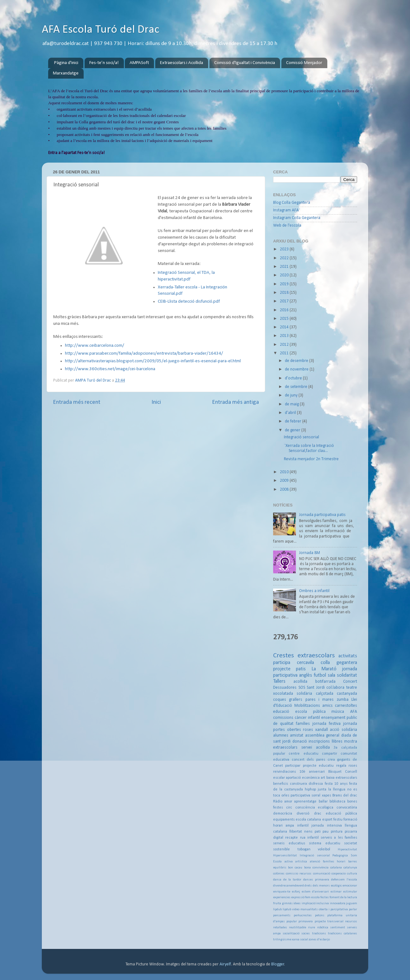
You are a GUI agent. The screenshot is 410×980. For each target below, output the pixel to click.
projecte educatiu (318, 766)
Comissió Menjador (304, 63)
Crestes (284, 656)
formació (350, 820)
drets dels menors (317, 886)
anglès (306, 675)
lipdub (277, 909)
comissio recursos (299, 874)
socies (306, 934)
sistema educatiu (325, 843)
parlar (353, 909)
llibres (337, 741)
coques (280, 700)
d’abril (291, 413)
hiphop (310, 790)
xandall (322, 730)
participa (282, 663)
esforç (296, 892)
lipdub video (291, 909)
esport (327, 820)
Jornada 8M (310, 553)
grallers (296, 700)
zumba (343, 700)
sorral (316, 796)
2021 (285, 267)
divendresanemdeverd (288, 886)
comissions (283, 718)
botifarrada (325, 682)
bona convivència (316, 868)
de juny (292, 395)
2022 (285, 258)
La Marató (324, 669)
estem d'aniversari (315, 892)
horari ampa (284, 826)
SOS (302, 688)
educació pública (341, 814)
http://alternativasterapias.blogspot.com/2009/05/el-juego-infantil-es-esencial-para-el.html (153, 361)
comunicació (322, 874)
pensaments (282, 916)
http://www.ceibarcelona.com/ (95, 346)
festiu (338, 820)
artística (301, 862)
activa (289, 862)
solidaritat (347, 675)
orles (285, 796)
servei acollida (316, 748)
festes (325, 897)
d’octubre (294, 378)
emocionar (350, 886)
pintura (337, 832)
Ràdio (278, 802)
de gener (293, 430)
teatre (352, 688)
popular (292, 922)
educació (281, 712)
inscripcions (319, 741)
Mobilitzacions (307, 706)
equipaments (284, 820)
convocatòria (347, 808)
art (323, 778)
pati (318, 832)
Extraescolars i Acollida (182, 63)
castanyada (347, 694)
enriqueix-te (282, 892)
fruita (277, 903)
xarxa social (300, 940)
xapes (327, 796)
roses (308, 730)
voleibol (324, 849)
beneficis (281, 784)
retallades (280, 928)
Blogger (278, 964)
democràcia (283, 814)
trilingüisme (282, 940)
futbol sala (324, 675)
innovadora (338, 903)
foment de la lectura (343, 897)
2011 (285, 353)
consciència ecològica (314, 808)
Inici (156, 402)
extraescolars (316, 656)
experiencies (282, 897)
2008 (285, 490)
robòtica (323, 928)
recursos (351, 922)
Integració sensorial (301, 437)
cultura (352, 874)
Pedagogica (340, 856)
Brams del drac (345, 796)
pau (326, 832)
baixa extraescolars (342, 778)
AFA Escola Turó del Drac (101, 30)
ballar (323, 802)
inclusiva (323, 903)
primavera (306, 922)
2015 (285, 319)
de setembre (297, 387)
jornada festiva (327, 724)
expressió (298, 897)
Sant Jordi (316, 688)
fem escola (312, 897)
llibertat (296, 832)
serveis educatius (289, 843)
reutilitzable (298, 928)
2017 (285, 301)
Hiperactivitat (347, 850)
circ (289, 808)
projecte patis (289, 669)
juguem (352, 903)
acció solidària (343, 730)
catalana (336, 868)
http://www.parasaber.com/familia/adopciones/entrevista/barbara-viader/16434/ (144, 354)
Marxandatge (66, 73)
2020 (285, 275)
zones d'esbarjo (319, 940)
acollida (300, 682)
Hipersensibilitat (285, 856)
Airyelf (225, 964)
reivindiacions (285, 772)
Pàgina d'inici (66, 63)
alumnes (281, 735)
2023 (285, 249)
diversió (303, 814)
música (338, 712)
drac (318, 814)
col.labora (335, 688)
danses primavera (316, 880)
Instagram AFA (286, 210)
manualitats (309, 909)
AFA (354, 712)
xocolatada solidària (293, 694)
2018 (285, 293)
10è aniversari (312, 772)
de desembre (297, 361)
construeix (298, 784)
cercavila (305, 663)
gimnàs (287, 903)
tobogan (304, 849)
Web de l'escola (287, 226)
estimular (350, 892)
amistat (297, 735)
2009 (285, 481)
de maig (292, 404)
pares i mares (320, 700)
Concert (350, 682)
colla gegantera (339, 663)
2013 (285, 336)
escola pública (311, 712)
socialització (291, 934)
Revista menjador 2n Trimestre (311, 459)
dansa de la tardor (287, 880)
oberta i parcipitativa (333, 909)
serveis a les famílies (339, 838)
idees (297, 903)
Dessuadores (285, 688)
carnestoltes (346, 706)
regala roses (347, 766)
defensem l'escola (344, 880)
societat (351, 843)
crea (331, 760)
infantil (303, 826)
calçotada (325, 694)
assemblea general (322, 735)
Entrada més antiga (235, 402)
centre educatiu (303, 754)
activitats (348, 656)
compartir (330, 754)
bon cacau (295, 868)
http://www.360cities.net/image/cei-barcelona (110, 369)
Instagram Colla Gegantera (297, 218)
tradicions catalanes (343, 934)
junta (322, 790)
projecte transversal (329, 922)
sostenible (282, 849)
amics (327, 706)
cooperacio (339, 874)
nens (308, 832)
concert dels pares (308, 760)
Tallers (279, 681)
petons (320, 916)
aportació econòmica (303, 778)
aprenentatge (305, 802)
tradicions (319, 934)
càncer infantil (307, 718)
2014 (285, 327)
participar (293, 766)
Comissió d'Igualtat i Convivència (245, 63)
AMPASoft (139, 63)
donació (300, 741)
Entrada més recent (77, 402)
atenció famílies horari (328, 862)
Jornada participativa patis (322, 515)
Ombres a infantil (314, 591)
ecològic (336, 886)
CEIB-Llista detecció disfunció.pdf (189, 302)
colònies (279, 874)
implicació (309, 903)
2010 (285, 472)
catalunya (350, 868)
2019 (285, 284)
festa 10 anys (336, 784)
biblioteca (337, 802)
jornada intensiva (327, 826)
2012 (285, 345)
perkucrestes (303, 916)
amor (288, 802)
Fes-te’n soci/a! (104, 63)
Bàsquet (335, 772)
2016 (285, 310)
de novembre (297, 369)
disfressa (316, 784)
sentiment (338, 928)
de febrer (294, 421)
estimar (336, 892)
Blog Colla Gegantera (292, 203)
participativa (300, 796)
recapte (291, 838)
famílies (303, 724)
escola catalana (308, 820)
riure (311, 928)
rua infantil (309, 838)
